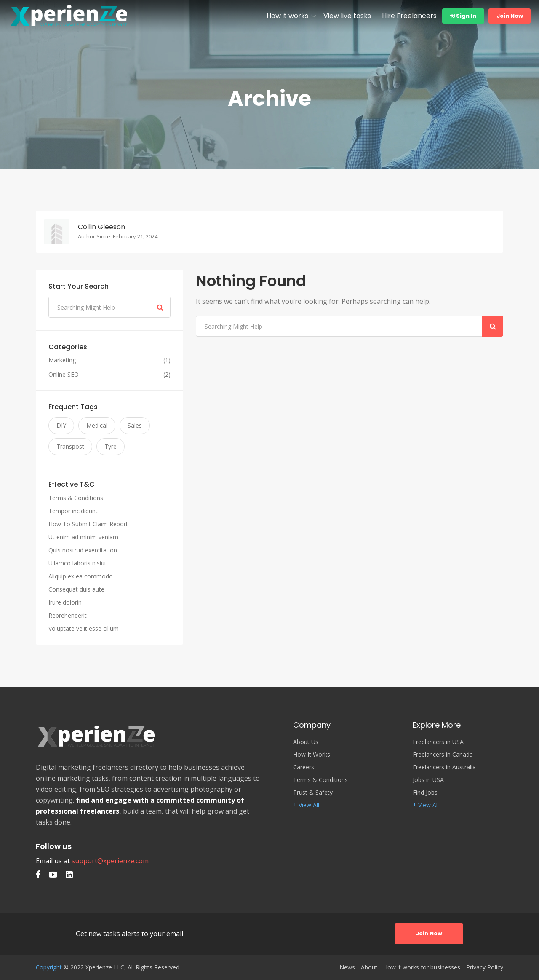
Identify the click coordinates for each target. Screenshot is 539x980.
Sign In (463, 16)
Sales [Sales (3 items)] (135, 425)
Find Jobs (425, 793)
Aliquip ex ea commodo (81, 576)
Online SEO (64, 375)
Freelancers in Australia (444, 767)
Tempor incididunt (73, 511)
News (347, 967)
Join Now (510, 16)
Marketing (62, 360)
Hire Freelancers (409, 16)
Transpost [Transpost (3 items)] (70, 446)
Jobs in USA (428, 780)
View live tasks (347, 16)
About (369, 967)
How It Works (312, 755)
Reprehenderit (68, 615)
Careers (304, 767)
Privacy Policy (485, 967)
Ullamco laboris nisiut (77, 563)
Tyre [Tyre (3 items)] (111, 446)
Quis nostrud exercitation (83, 550)
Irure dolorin (65, 602)
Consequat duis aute (76, 589)
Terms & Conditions (76, 498)
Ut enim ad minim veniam (83, 537)
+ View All (306, 805)
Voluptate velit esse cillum (84, 628)
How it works (287, 16)
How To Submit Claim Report (88, 524)
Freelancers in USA (438, 742)
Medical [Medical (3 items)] (97, 425)
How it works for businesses (422, 967)
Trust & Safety (313, 793)
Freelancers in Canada (443, 755)
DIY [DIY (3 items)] (61, 425)
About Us (306, 742)
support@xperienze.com (110, 861)
